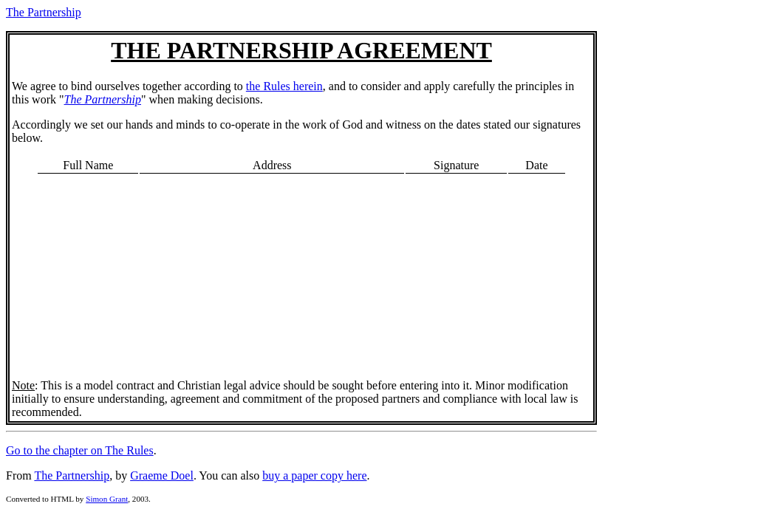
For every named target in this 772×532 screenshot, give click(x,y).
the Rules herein (284, 86)
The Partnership (44, 12)
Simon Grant (107, 499)
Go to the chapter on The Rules (80, 450)
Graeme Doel (162, 475)
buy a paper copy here (314, 475)
